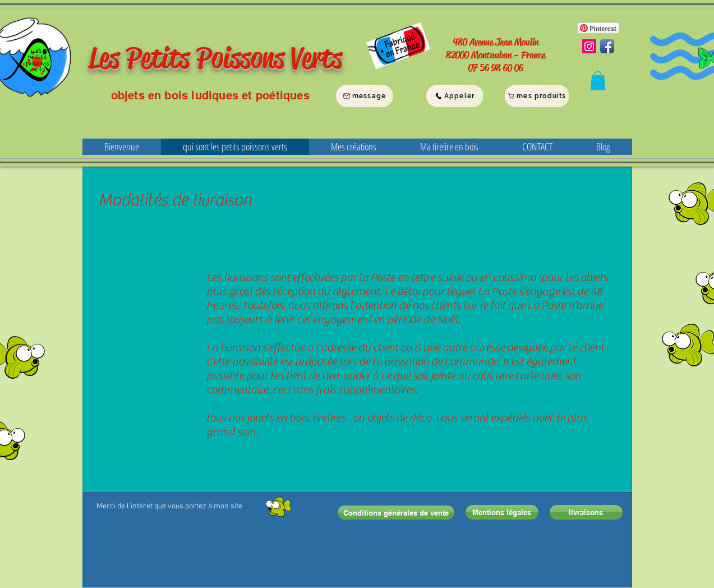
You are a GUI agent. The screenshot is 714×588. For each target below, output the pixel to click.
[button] (598, 81)
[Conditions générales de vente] (396, 513)
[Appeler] (455, 96)
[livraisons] (586, 512)
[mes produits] (537, 96)
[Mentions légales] (502, 512)
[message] (365, 96)
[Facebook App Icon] (607, 46)
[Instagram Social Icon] (589, 46)
